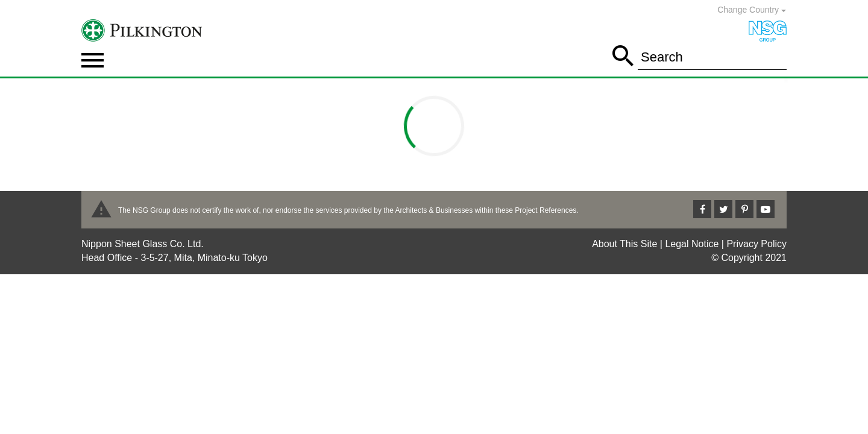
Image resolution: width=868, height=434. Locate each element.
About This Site (624, 244)
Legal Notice (692, 244)
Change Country (752, 10)
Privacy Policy (756, 244)
